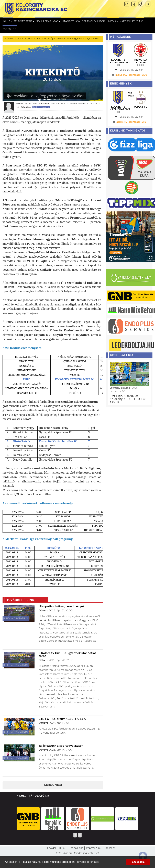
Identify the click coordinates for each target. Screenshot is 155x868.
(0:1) (131, 96)
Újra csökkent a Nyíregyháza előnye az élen (75, 39)
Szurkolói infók (94, 21)
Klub (8, 21)
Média (113, 21)
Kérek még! (53, 785)
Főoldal (9, 39)
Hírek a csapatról (37, 39)
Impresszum (93, 848)
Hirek (62, 848)
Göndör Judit (31, 104)
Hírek (21, 39)
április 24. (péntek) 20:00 (131, 75)
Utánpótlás (71, 21)
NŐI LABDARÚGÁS (48, 21)
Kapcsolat (127, 21)
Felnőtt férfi (24, 21)
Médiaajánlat (76, 848)
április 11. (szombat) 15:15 (131, 122)
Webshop (10, 29)
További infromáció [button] (88, 862)
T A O (140, 21)
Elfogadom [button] (138, 862)
